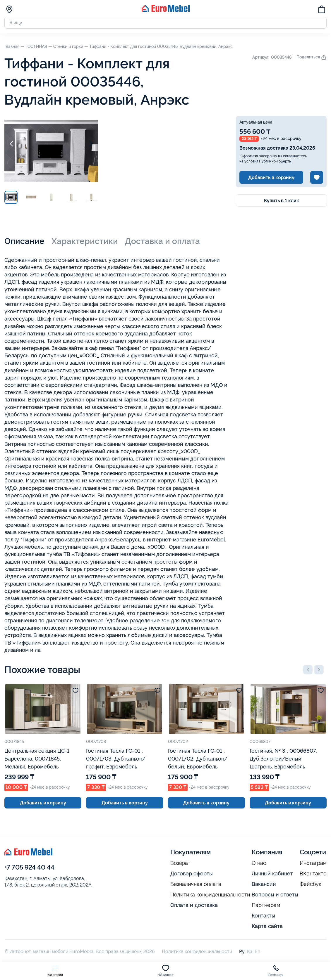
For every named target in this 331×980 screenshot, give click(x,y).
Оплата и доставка (194, 905)
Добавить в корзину (271, 178)
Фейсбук (311, 884)
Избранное (165, 971)
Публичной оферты (275, 161)
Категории (55, 971)
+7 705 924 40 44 (29, 867)
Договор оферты (192, 873)
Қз (250, 952)
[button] (308, 670)
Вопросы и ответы (275, 895)
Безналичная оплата (196, 884)
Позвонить (276, 971)
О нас (259, 863)
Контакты (263, 916)
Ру (242, 952)
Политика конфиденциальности (210, 895)
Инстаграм (313, 863)
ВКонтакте (313, 874)
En (257, 952)
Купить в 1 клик (282, 201)
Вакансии (264, 884)
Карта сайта (267, 926)
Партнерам (266, 905)
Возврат (180, 863)
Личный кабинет (272, 873)
